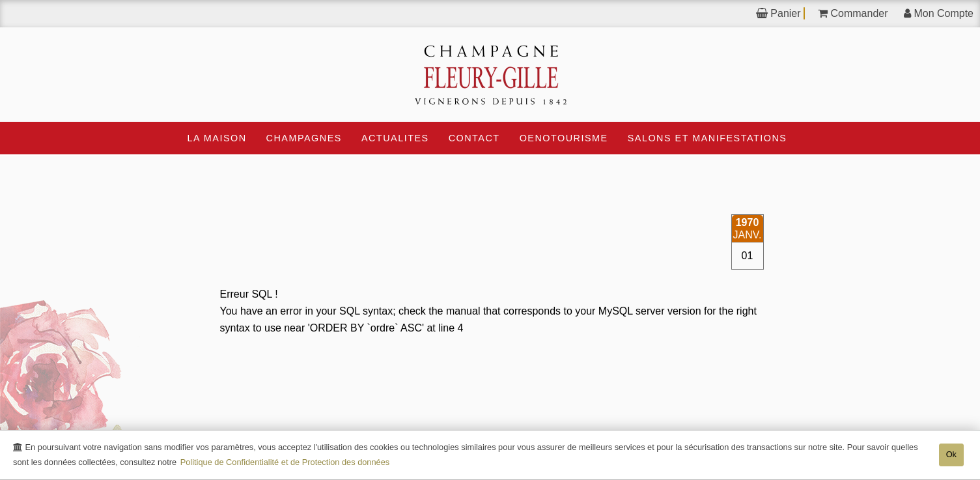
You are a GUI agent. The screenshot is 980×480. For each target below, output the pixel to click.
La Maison (217, 138)
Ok (951, 454)
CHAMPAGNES (304, 138)
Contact (474, 138)
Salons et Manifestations (707, 138)
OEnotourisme (564, 138)
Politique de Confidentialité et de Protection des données (285, 462)
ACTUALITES (395, 138)
